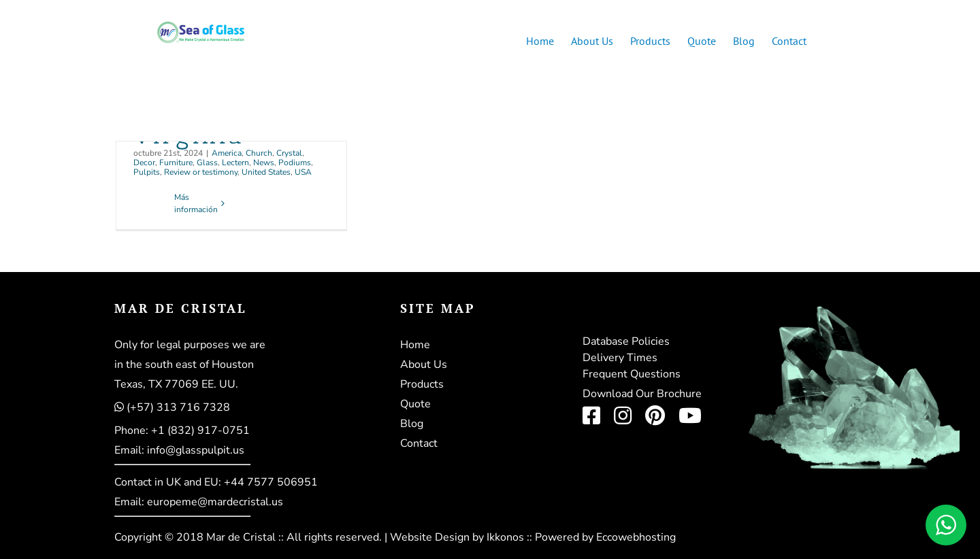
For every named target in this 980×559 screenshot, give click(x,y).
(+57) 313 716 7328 (178, 407)
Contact (419, 443)
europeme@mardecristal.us (215, 502)
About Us (424, 365)
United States (266, 172)
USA (303, 172)
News (264, 163)
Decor (144, 163)
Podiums (295, 163)
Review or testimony (201, 172)
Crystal (289, 153)
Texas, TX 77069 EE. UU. (176, 384)
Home (415, 345)
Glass (207, 163)
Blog (412, 424)
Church (259, 153)
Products (422, 384)
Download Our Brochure (642, 394)
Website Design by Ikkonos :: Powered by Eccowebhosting (533, 537)
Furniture (176, 163)
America (227, 153)
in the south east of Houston (184, 365)
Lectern (235, 163)
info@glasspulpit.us (196, 450)
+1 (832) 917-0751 (200, 430)
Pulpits (147, 172)
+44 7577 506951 (271, 482)
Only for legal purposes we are (190, 345)
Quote (415, 404)
